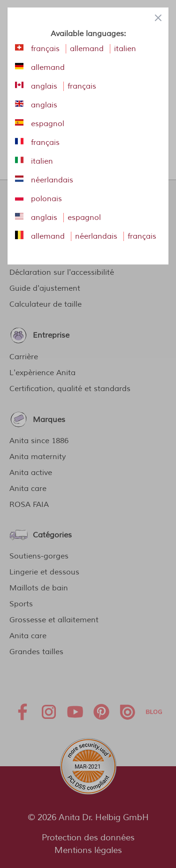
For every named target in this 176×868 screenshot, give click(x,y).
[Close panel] (158, 18)
